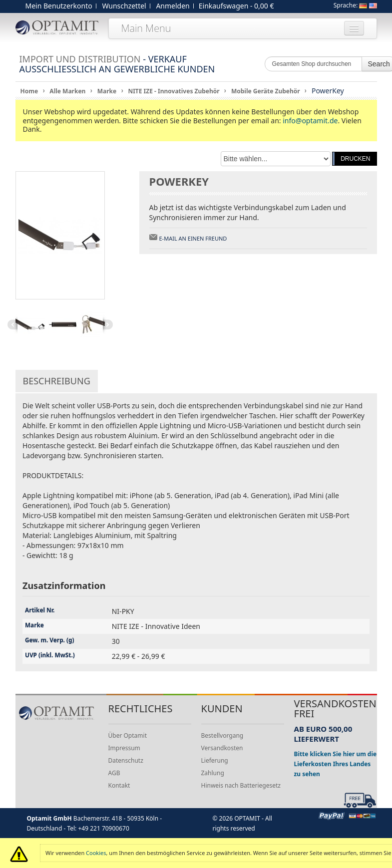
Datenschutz (126, 760)
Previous (12, 324)
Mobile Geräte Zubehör (266, 91)
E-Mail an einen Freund (193, 238)
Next (108, 324)
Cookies (96, 853)
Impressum (124, 748)
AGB (114, 773)
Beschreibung (57, 381)
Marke (107, 91)
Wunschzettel (124, 6)
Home (29, 91)
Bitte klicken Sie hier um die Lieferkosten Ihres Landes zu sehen (336, 764)
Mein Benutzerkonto (59, 6)
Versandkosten (222, 748)
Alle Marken (67, 91)
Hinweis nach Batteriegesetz (241, 785)
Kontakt (119, 785)
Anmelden (173, 6)
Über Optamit (128, 735)
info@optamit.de (310, 121)
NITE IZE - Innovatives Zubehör (174, 91)
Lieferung (215, 760)
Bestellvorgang (222, 735)
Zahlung (213, 773)
